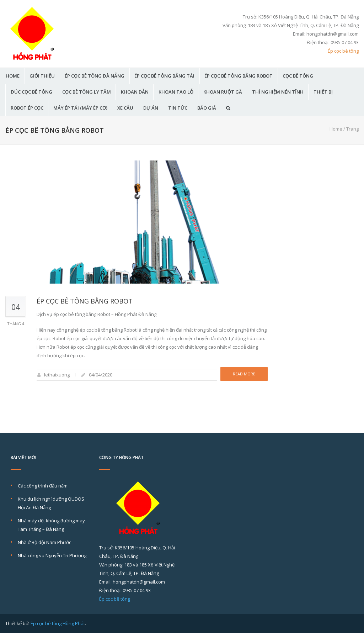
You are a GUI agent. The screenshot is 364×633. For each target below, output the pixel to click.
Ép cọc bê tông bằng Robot (239, 76)
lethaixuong (57, 375)
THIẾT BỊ (323, 92)
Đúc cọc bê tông (31, 92)
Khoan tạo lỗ (176, 92)
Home (336, 129)
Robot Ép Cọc (27, 108)
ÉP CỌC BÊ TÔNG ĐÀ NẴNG (95, 76)
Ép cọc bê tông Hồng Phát (58, 623)
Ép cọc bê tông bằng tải (164, 76)
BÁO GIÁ (207, 108)
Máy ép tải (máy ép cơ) (80, 108)
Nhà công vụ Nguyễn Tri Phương (52, 555)
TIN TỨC (178, 108)
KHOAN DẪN (135, 92)
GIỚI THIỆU (42, 76)
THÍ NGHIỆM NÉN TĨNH (278, 92)
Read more (244, 374)
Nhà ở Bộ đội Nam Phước (44, 542)
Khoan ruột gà (223, 92)
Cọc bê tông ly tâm (87, 92)
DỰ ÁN (151, 108)
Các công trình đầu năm (43, 486)
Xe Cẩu (125, 108)
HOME (13, 76)
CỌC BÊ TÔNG (298, 76)
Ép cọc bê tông (343, 51)
